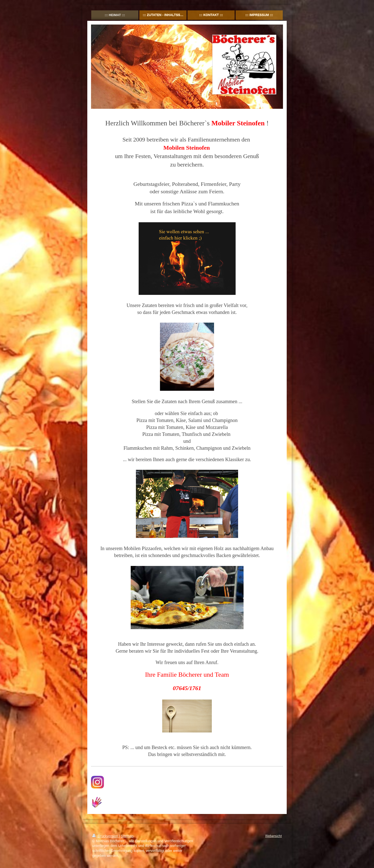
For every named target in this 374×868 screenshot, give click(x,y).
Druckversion (106, 836)
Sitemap (127, 836)
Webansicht (273, 836)
